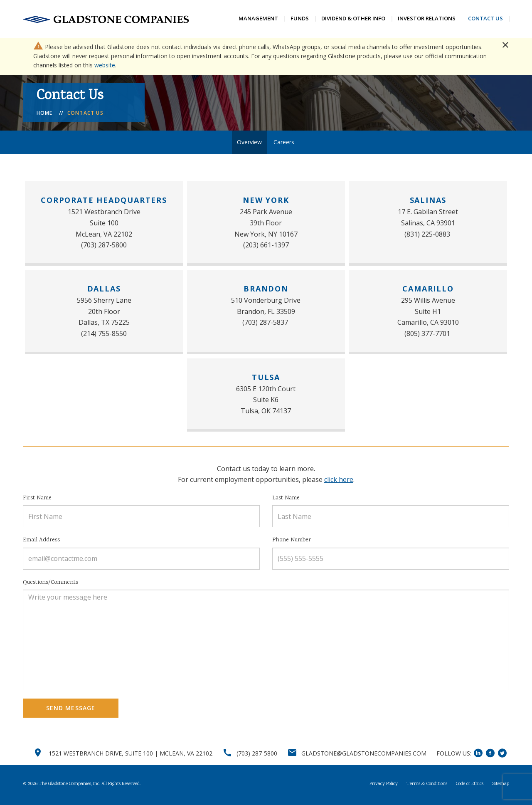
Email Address (41, 542)
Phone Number (292, 542)
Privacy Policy (384, 786)
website (105, 67)
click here (339, 481)
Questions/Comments (50, 584)
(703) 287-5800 (257, 755)
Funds (300, 18)
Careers (284, 144)
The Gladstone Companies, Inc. (69, 786)
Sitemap (501, 786)
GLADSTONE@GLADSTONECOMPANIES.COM (364, 755)
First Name (37, 500)
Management (258, 18)
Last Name (286, 500)
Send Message (71, 710)
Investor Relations (427, 18)
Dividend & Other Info (353, 18)
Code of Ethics (470, 786)
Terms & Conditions (427, 786)
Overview (249, 144)
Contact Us (485, 18)
